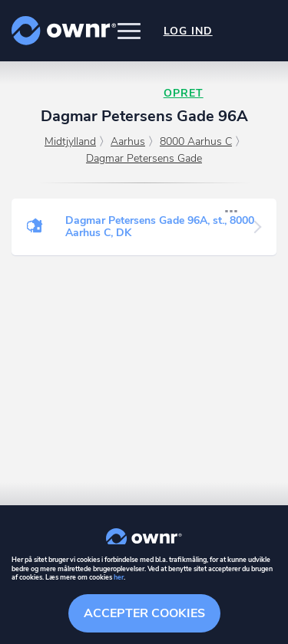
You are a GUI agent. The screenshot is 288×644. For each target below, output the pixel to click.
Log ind (188, 31)
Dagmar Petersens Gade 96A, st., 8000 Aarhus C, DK (160, 227)
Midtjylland (70, 141)
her (119, 577)
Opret (184, 93)
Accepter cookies (144, 613)
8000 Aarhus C (196, 141)
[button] (129, 31)
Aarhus (128, 141)
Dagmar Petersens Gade (144, 158)
